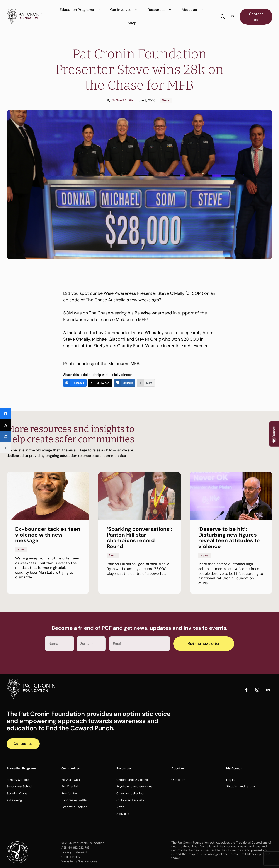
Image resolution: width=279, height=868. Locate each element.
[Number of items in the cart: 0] (232, 17)
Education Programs (81, 10)
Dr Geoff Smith (122, 100)
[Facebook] (75, 383)
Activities (123, 814)
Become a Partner (74, 807)
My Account (235, 768)
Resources (160, 10)
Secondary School (19, 786)
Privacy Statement (74, 852)
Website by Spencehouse (79, 861)
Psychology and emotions (134, 786)
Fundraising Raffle (74, 800)
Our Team (178, 780)
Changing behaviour (130, 793)
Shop (132, 23)
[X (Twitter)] (100, 383)
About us (193, 10)
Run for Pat (69, 793)
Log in (230, 780)
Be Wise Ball (70, 786)
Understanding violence (133, 780)
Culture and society (130, 800)
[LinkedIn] (125, 383)
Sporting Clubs (17, 793)
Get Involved (125, 10)
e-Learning (14, 800)
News (166, 100)
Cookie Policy (71, 857)
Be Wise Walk (71, 780)
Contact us (256, 16)
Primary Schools (18, 780)
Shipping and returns (241, 786)
